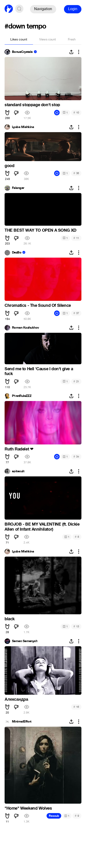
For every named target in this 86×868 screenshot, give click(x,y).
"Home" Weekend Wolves (28, 808)
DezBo (17, 253)
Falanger (18, 188)
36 (76, 173)
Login (73, 9)
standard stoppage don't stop (32, 105)
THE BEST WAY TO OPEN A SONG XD (40, 230)
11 (76, 238)
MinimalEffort (22, 722)
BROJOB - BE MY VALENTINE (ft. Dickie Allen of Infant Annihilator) (42, 527)
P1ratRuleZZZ (22, 396)
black (10, 619)
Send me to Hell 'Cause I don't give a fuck (39, 371)
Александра (16, 699)
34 (76, 457)
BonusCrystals (22, 52)
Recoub (54, 816)
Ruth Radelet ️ (19, 449)
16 (76, 707)
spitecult (18, 471)
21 (76, 381)
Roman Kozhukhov (25, 328)
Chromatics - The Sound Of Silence (38, 305)
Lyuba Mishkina (23, 127)
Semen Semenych (25, 641)
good (9, 166)
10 (76, 112)
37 (76, 313)
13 (76, 626)
